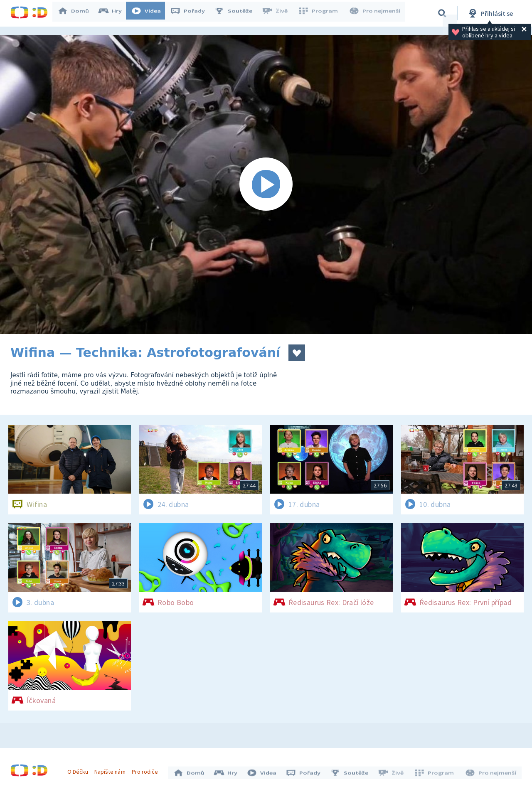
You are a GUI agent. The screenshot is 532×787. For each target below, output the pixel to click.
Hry (114, 13)
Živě (278, 13)
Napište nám (112, 770)
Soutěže (237, 13)
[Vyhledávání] (442, 13)
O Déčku (80, 770)
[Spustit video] (266, 184)
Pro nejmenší (375, 13)
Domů (77, 13)
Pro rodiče (147, 770)
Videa (150, 13)
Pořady (192, 13)
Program (320, 13)
